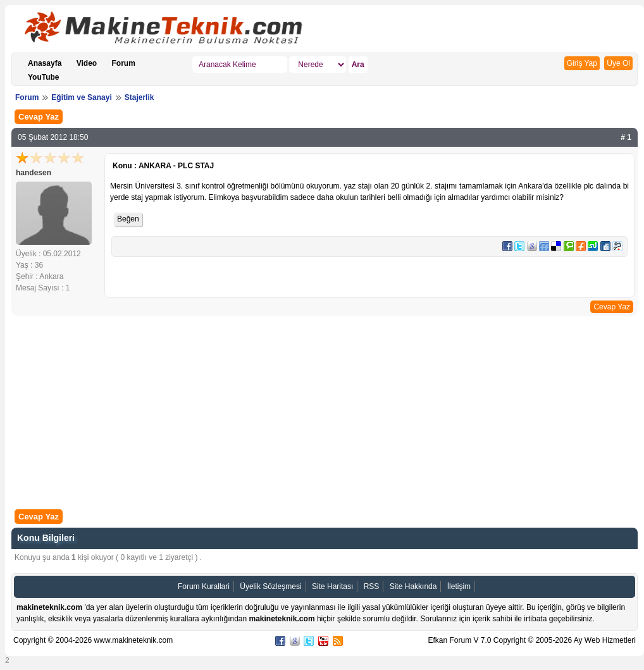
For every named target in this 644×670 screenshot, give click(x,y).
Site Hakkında (413, 586)
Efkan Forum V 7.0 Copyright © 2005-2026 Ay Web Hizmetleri (532, 640)
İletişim (459, 586)
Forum (124, 63)
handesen (34, 173)
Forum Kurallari (204, 586)
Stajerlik (139, 97)
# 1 (626, 137)
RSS (372, 586)
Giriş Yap (582, 63)
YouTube (44, 77)
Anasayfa (45, 63)
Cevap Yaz (39, 117)
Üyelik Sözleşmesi (270, 586)
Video (87, 63)
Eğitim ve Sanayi (81, 97)
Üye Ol (618, 63)
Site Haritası (332, 586)
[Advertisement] (325, 414)
